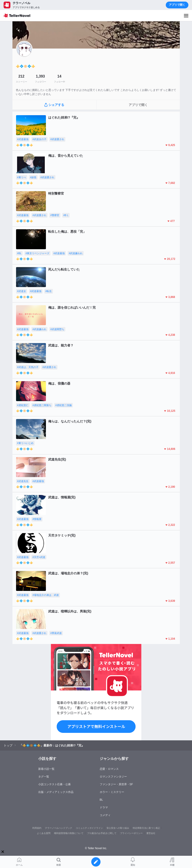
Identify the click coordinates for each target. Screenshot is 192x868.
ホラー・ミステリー (112, 792)
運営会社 (151, 833)
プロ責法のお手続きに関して (102, 833)
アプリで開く (177, 5)
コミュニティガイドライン (89, 828)
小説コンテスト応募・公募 (55, 784)
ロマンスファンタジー (113, 777)
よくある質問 (44, 833)
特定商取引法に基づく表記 (146, 828)
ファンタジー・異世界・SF (116, 784)
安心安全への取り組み (118, 828)
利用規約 (37, 828)
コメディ (105, 815)
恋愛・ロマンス (109, 769)
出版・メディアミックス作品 (56, 792)
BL (101, 800)
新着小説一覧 (46, 769)
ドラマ (104, 807)
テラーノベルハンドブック (59, 828)
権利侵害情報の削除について (69, 833)
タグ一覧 (44, 777)
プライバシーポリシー (131, 833)
